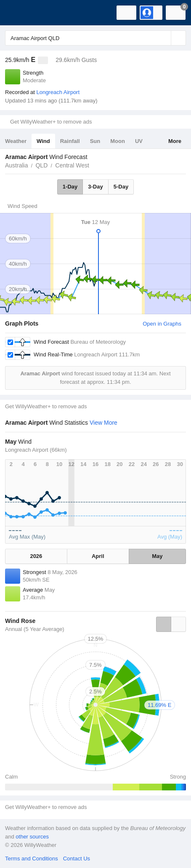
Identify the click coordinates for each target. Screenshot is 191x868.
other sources (32, 837)
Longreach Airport (58, 92)
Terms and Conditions (32, 859)
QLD (41, 165)
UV (139, 141)
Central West (72, 165)
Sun (95, 141)
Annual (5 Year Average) (35, 629)
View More (103, 423)
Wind (43, 141)
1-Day (70, 187)
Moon (118, 141)
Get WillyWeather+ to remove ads (51, 122)
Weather (16, 141)
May (157, 556)
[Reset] (164, 38)
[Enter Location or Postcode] (95, 38)
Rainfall (70, 141)
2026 (36, 556)
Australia (16, 165)
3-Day (95, 187)
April (98, 556)
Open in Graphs (162, 324)
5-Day (121, 187)
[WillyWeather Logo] (19, 13)
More (175, 141)
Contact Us (77, 859)
